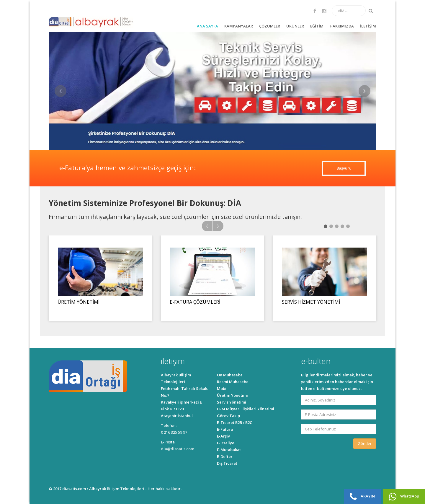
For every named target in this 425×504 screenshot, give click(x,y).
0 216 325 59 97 (174, 432)
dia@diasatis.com (178, 449)
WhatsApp (404, 497)
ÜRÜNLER (295, 26)
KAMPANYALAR (239, 26)
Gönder (365, 443)
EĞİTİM (317, 26)
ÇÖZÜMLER (270, 26)
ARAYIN (362, 497)
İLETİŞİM (368, 26)
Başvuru (344, 168)
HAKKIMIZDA (342, 26)
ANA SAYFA (207, 26)
